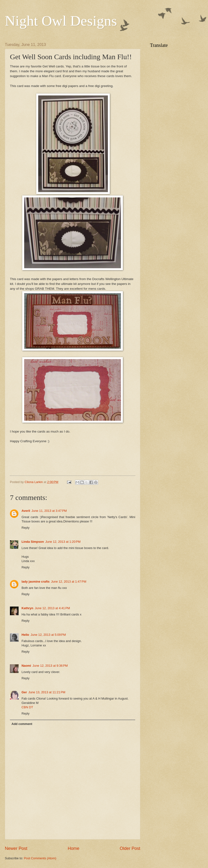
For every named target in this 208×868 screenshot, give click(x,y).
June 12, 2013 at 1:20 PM (63, 542)
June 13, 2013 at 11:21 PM (47, 692)
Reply (26, 528)
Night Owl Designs (61, 21)
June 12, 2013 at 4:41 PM (52, 608)
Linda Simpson (33, 542)
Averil (26, 511)
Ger (24, 692)
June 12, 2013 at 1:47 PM (69, 582)
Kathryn (27, 608)
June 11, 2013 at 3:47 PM (49, 511)
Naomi (26, 666)
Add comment (22, 724)
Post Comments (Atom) (40, 858)
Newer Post (16, 848)
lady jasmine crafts (36, 582)
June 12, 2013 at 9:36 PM (50, 666)
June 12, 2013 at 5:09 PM (48, 635)
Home (74, 848)
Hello (25, 635)
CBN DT (27, 707)
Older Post (130, 848)
